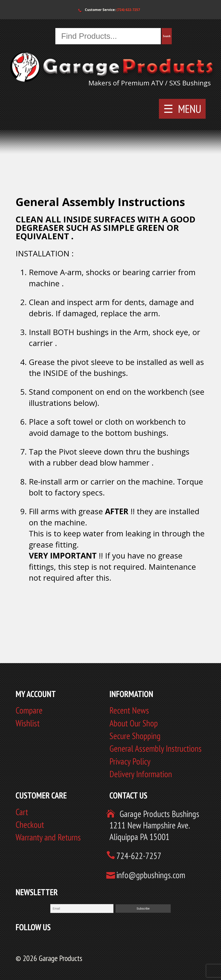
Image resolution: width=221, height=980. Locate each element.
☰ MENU (182, 109)
